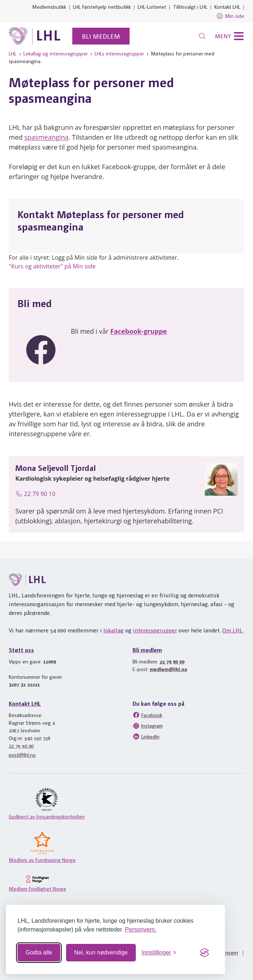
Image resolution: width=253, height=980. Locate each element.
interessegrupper (155, 630)
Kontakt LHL (227, 7)
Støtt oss (21, 650)
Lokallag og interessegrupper (55, 53)
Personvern (225, 952)
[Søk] (202, 36)
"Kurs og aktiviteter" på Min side (52, 266)
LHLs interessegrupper (119, 53)
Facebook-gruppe (139, 331)
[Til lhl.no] (35, 36)
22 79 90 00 (172, 661)
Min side (230, 16)
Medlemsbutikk (49, 7)
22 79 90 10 (35, 494)
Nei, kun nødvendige (101, 952)
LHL (13, 53)
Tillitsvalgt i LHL (190, 7)
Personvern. (141, 929)
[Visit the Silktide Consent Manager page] (204, 953)
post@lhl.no (22, 755)
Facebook (147, 715)
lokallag (114, 630)
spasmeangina (46, 137)
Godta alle (39, 952)
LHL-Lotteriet (152, 7)
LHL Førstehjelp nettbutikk (102, 7)
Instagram (148, 726)
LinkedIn (146, 736)
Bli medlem (101, 36)
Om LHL (233, 630)
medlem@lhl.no (168, 669)
